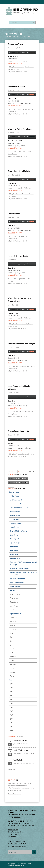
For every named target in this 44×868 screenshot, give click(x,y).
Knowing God (14, 539)
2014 (11, 731)
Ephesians (25, 194)
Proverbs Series (15, 558)
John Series (14, 535)
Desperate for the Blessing (18, 256)
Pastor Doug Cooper (18, 841)
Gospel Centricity (16, 519)
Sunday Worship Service (21, 750)
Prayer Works (14, 554)
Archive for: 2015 (14, 34)
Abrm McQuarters (16, 594)
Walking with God (16, 586)
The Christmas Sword (16, 86)
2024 (12, 692)
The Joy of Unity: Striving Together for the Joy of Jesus (24, 573)
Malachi (12, 649)
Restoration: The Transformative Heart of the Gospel (23, 563)
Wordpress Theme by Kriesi (16, 865)
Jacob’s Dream (14, 214)
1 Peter (12, 660)
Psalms (12, 668)
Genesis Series (27, 279)
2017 (11, 719)
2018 (11, 715)
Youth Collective (18, 760)
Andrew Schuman (18, 366)
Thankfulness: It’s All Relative (19, 171)
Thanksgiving (12, 196)
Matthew (10, 69)
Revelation (13, 672)
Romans (25, 454)
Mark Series (14, 551)
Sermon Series (14, 492)
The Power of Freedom (17, 579)
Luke (9, 112)
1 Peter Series (14, 496)
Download (11, 63)
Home (13, 36)
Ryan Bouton (14, 610)
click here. (31, 826)
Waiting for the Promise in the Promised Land (19, 300)
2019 (11, 711)
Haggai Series (14, 527)
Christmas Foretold (16, 500)
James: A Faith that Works (18, 531)
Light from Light (15, 543)
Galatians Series (15, 512)
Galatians (13, 629)
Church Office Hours (15, 794)
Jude (12, 641)
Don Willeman (29, 109)
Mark (12, 653)
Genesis (25, 152)
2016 (11, 723)
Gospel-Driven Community (18, 431)
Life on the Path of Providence (20, 129)
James (12, 633)
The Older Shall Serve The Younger (21, 344)
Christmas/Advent (19, 67)
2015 (11, 67)
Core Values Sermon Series (19, 508)
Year (18, 36)
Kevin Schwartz (29, 67)
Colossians (14, 618)
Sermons (24, 36)
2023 (12, 696)
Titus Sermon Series (17, 583)
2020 (12, 707)
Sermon (16, 69)
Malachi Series (15, 547)
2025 (12, 688)
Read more (19, 63)
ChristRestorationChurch (19, 329)
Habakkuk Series (15, 523)
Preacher (12, 590)
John (12, 637)
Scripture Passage (15, 614)
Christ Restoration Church (19, 72)
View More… (12, 769)
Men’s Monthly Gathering (21, 740)
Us (13, 780)
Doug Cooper (17, 152)
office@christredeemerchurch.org (19, 788)
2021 (11, 703)
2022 (12, 699)
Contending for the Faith (18, 504)
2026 (12, 684)
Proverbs (13, 664)
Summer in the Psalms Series (20, 568)
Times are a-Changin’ (16, 44)
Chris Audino (14, 598)
